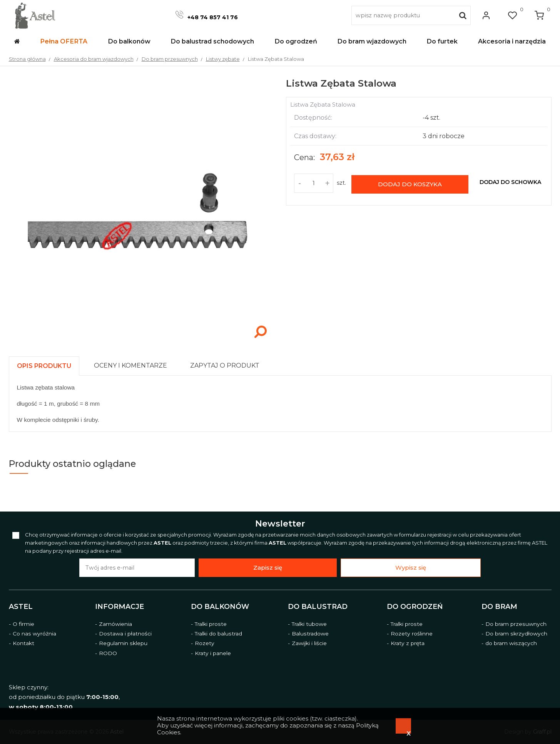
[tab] (48, 364)
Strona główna (27, 59)
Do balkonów (220, 606)
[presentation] (44, 366)
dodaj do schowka (510, 182)
